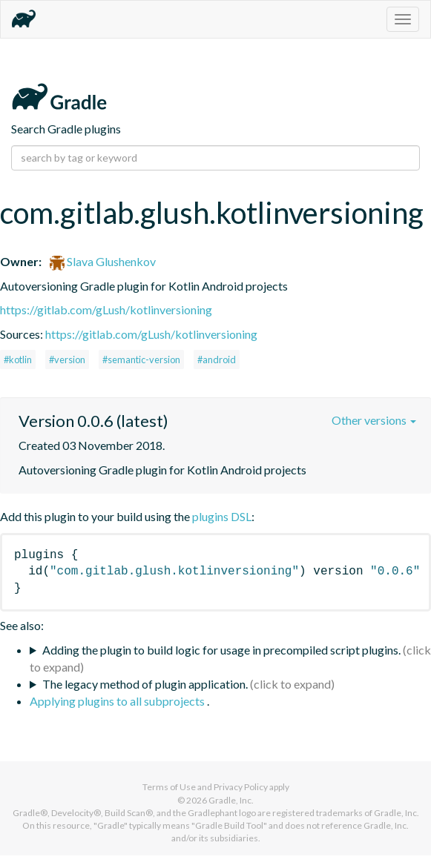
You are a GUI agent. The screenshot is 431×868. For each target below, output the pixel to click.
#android (217, 360)
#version (67, 360)
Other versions (374, 420)
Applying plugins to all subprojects (118, 701)
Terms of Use (169, 787)
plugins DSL (222, 516)
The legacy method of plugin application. (145, 684)
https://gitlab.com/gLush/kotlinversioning (106, 309)
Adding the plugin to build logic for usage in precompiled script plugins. (221, 650)
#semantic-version (141, 360)
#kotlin (18, 360)
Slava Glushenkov (103, 261)
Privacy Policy (241, 787)
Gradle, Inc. (231, 800)
